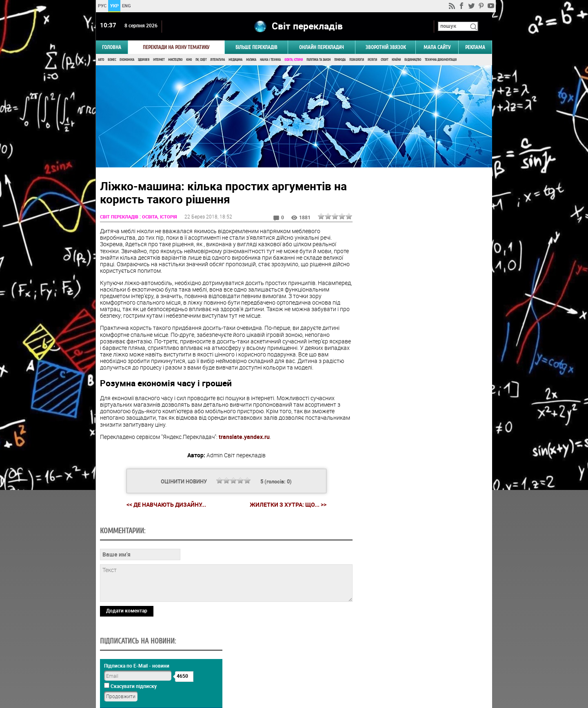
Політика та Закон (318, 60)
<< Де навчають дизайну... (165, 505)
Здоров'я (144, 60)
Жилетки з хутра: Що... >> (287, 505)
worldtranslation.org (410, 666)
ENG (126, 6)
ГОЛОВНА (112, 48)
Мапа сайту (437, 48)
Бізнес (112, 60)
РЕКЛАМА (475, 48)
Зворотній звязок (386, 48)
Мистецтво (175, 60)
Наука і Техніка (270, 60)
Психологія (357, 60)
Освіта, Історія (294, 60)
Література (217, 60)
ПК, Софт (201, 60)
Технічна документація (441, 60)
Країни (396, 60)
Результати (423, 498)
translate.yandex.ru (244, 437)
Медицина (235, 60)
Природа (340, 60)
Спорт (384, 60)
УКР (114, 6)
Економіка (127, 60)
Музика (251, 60)
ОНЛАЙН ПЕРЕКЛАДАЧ (322, 48)
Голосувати (423, 485)
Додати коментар (127, 611)
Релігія (372, 60)
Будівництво (413, 60)
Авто (101, 60)
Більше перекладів (256, 48)
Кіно (189, 60)
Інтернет (159, 60)
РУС (102, 6)
